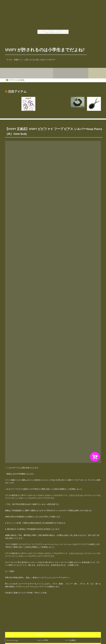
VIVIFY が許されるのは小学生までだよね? (45, 50)
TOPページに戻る (15, 80)
